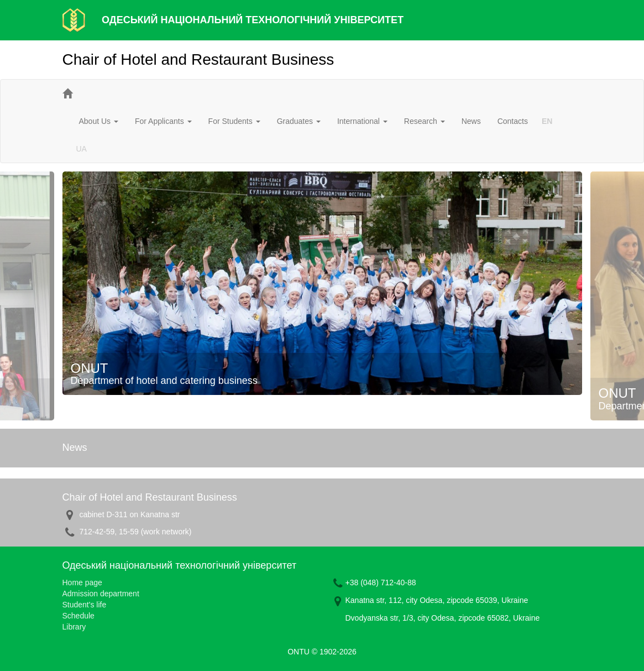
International (362, 121)
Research (425, 121)
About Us (99, 121)
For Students (234, 121)
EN (547, 121)
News (471, 121)
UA (82, 149)
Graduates (299, 121)
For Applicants (163, 121)
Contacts (513, 121)
